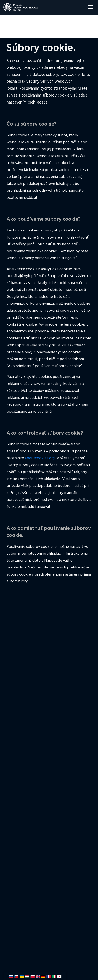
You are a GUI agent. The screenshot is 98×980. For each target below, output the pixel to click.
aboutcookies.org (40, 458)
